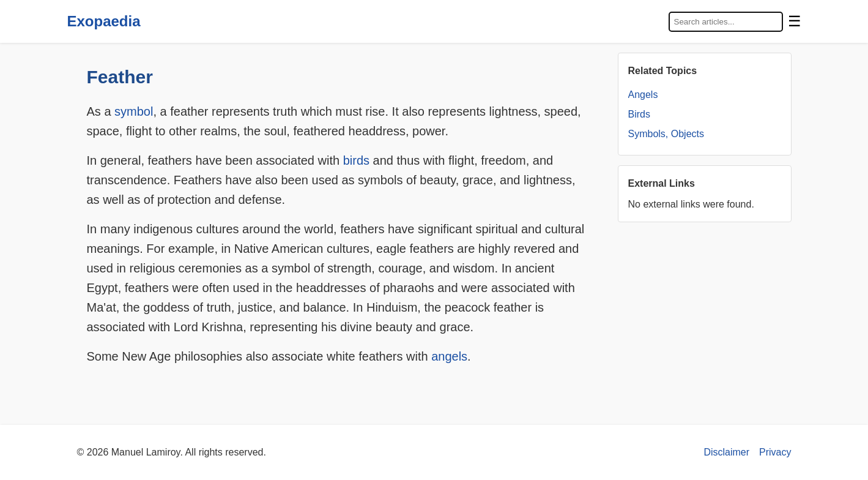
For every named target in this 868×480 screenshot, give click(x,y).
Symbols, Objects (666, 134)
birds (356, 160)
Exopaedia (104, 21)
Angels (643, 95)
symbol (134, 111)
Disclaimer (726, 452)
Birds (639, 114)
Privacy (775, 452)
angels (449, 356)
